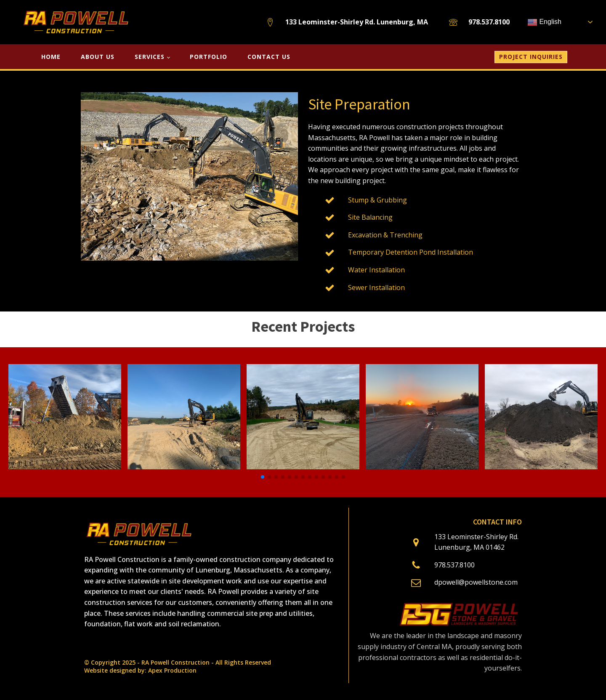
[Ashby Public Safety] (65, 467)
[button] (263, 477)
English (544, 22)
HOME (51, 57)
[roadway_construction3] (184, 467)
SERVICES (150, 57)
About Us (98, 57)
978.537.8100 (489, 22)
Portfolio (209, 57)
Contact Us (269, 57)
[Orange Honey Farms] (541, 467)
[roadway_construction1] (303, 467)
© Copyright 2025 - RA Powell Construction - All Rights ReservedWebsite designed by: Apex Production (178, 667)
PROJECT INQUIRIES (531, 57)
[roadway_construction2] (422, 467)
